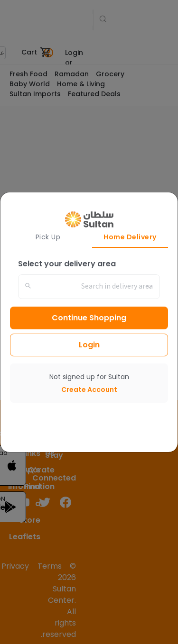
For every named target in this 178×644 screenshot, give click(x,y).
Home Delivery (130, 237)
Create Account (89, 390)
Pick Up (48, 237)
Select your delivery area (67, 264)
